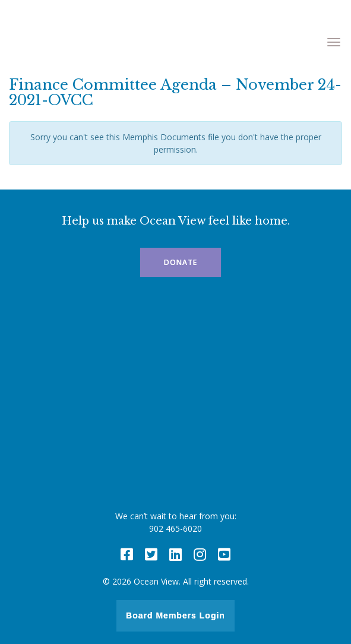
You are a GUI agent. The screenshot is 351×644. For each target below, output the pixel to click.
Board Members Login (175, 615)
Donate (181, 262)
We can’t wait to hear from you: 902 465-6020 (176, 522)
